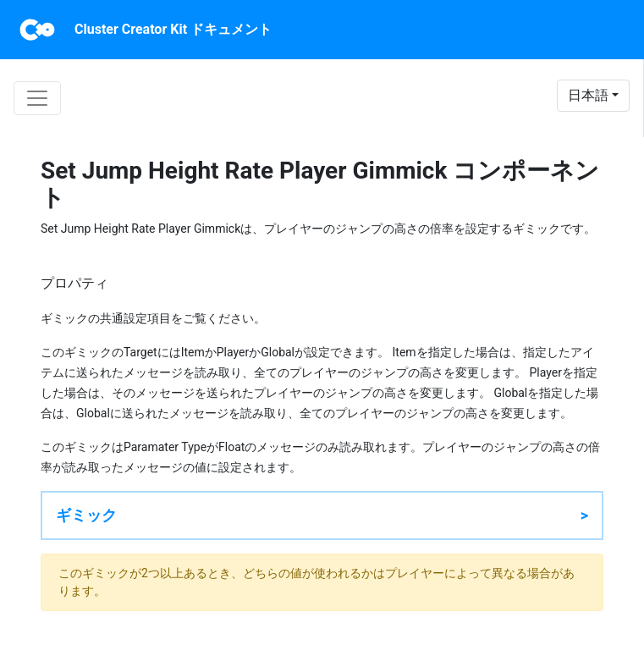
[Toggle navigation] (37, 98)
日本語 (588, 95)
